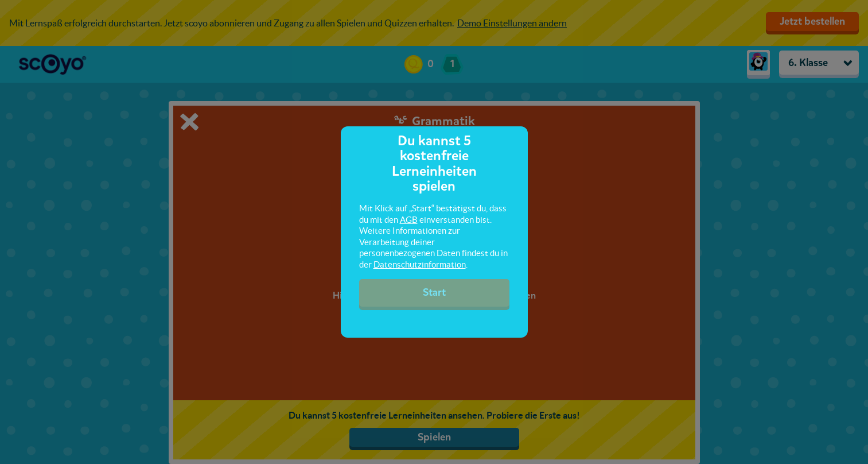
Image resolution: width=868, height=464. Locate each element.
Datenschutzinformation (420, 264)
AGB (409, 220)
